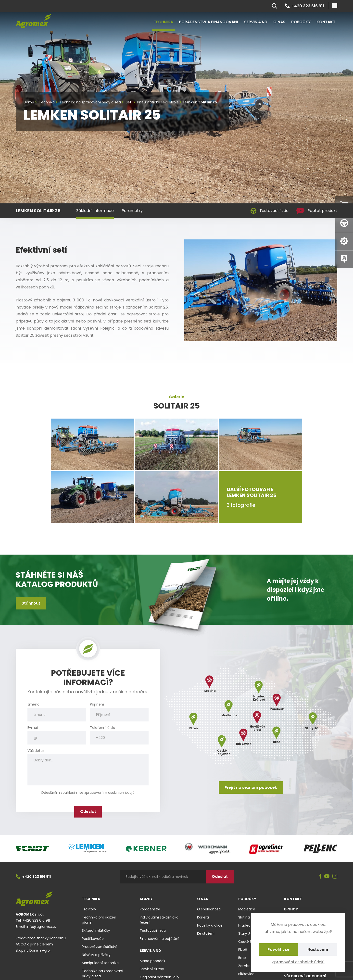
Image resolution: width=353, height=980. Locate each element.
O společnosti (209, 909)
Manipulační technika (100, 963)
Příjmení (97, 704)
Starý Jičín (247, 933)
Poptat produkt (317, 211)
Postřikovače (93, 939)
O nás (279, 22)
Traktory (89, 909)
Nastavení (318, 949)
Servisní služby (152, 969)
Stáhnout (31, 603)
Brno (242, 958)
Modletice (247, 909)
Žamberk (246, 966)
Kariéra (203, 917)
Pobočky (301, 22)
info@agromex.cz (42, 927)
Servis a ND (256, 22)
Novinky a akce (210, 925)
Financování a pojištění (159, 939)
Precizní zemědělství (100, 947)
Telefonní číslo (103, 728)
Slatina (244, 917)
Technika (163, 22)
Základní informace (95, 211)
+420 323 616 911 (304, 6)
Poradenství (150, 909)
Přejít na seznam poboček (251, 788)
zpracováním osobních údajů (109, 793)
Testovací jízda (270, 211)
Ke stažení (206, 933)
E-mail (33, 728)
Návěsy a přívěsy (96, 955)
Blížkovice (246, 974)
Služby (146, 899)
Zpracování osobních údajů (298, 962)
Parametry (132, 211)
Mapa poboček (152, 961)
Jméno (33, 704)
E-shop (291, 909)
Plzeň (243, 950)
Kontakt (326, 22)
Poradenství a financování (209, 22)
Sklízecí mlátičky (96, 930)
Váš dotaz (36, 751)
